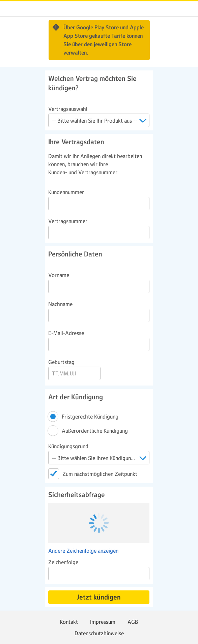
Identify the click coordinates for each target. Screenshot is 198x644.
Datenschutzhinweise (99, 633)
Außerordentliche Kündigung (95, 431)
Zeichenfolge (63, 562)
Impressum (103, 622)
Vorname (59, 275)
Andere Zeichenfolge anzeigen (83, 551)
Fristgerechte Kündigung (91, 417)
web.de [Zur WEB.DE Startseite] (11, 9)
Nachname (60, 304)
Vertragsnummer (68, 221)
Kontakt (69, 622)
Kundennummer (66, 192)
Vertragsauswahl (68, 109)
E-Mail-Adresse (66, 333)
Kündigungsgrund (68, 446)
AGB (133, 622)
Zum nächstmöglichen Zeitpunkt (100, 474)
